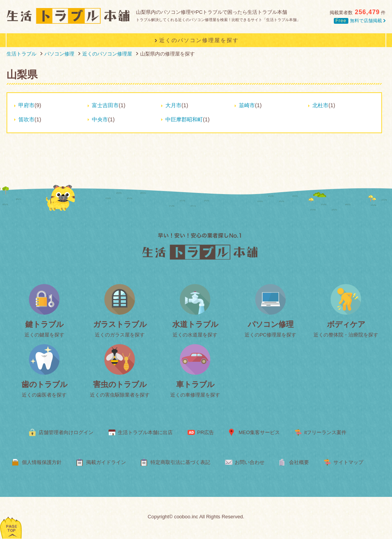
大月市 (173, 105)
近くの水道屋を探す (195, 335)
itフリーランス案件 (326, 432)
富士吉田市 (105, 105)
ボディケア (346, 324)
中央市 (100, 119)
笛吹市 (26, 119)
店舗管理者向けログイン (66, 432)
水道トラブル (195, 324)
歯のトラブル (44, 384)
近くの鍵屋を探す (44, 335)
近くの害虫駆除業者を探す (120, 395)
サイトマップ (348, 462)
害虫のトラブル (120, 384)
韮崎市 (247, 105)
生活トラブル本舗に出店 (145, 432)
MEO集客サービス (259, 432)
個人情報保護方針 (42, 462)
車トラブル (195, 384)
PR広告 (206, 432)
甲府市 (26, 105)
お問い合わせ (250, 462)
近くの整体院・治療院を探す (346, 335)
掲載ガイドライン (106, 462)
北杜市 (320, 105)
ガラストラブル (120, 324)
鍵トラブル (44, 324)
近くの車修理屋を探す (195, 395)
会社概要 (299, 462)
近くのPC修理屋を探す (270, 335)
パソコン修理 (271, 324)
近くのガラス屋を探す (120, 335)
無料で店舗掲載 (360, 21)
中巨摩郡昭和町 (184, 119)
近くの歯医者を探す (44, 395)
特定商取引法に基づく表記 (180, 462)
